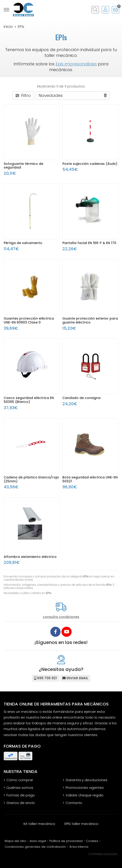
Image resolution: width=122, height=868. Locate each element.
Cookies (92, 841)
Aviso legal (38, 841)
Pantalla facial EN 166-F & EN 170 (89, 243)
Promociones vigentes (85, 788)
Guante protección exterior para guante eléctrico (90, 320)
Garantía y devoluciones (87, 780)
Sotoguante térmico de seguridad (23, 166)
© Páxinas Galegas (103, 854)
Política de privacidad (66, 841)
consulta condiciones (61, 617)
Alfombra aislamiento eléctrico (30, 557)
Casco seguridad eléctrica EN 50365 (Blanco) (29, 400)
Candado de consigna (81, 398)
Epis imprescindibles (76, 64)
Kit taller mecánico (39, 824)
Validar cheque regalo (85, 795)
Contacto (74, 803)
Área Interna (79, 847)
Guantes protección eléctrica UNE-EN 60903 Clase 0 (29, 320)
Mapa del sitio (15, 841)
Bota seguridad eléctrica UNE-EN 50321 (90, 479)
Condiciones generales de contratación (35, 847)
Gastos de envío (21, 803)
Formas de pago (21, 795)
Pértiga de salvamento (23, 243)
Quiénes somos (20, 788)
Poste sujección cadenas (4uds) (90, 164)
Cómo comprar (20, 780)
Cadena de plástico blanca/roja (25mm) (31, 479)
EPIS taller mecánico (81, 824)
